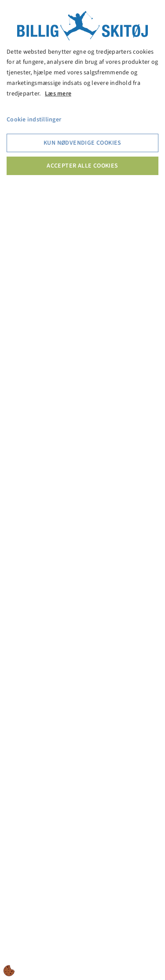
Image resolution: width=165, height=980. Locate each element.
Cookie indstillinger (34, 120)
